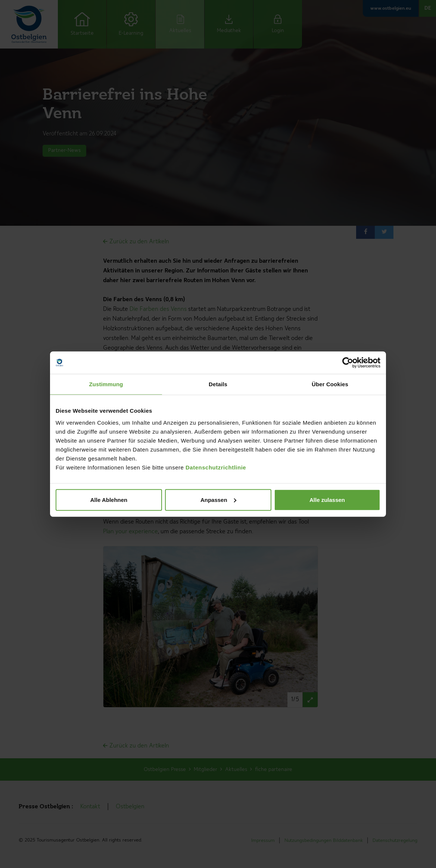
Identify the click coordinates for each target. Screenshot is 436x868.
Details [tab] (218, 384)
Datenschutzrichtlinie (216, 467)
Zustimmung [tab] (106, 384)
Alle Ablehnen (109, 499)
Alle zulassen (327, 499)
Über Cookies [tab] (330, 384)
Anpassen (218, 499)
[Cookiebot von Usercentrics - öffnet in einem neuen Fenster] (348, 363)
